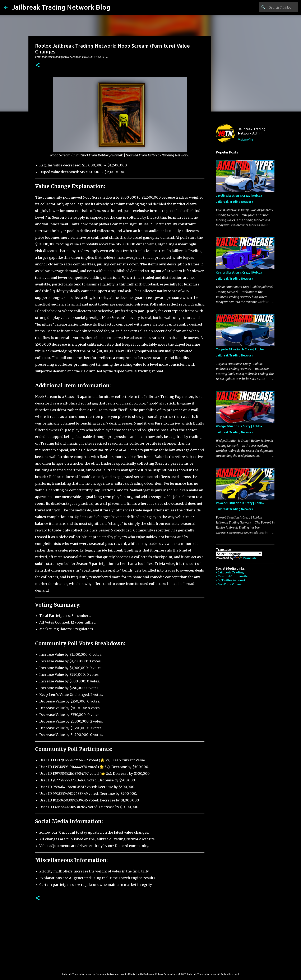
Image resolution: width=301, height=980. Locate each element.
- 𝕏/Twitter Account (231, 580)
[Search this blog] (276, 7)
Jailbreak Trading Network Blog (61, 7)
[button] (38, 65)
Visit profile (246, 139)
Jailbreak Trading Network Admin (252, 131)
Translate (246, 558)
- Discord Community (232, 576)
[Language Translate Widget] (239, 554)
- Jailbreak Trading (230, 572)
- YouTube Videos (229, 584)
